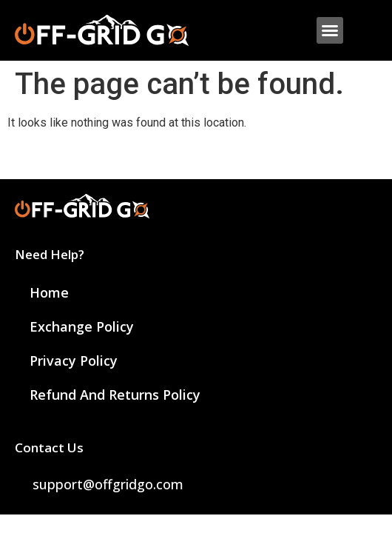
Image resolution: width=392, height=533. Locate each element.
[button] (330, 30)
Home (49, 292)
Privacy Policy (74, 361)
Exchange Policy (82, 326)
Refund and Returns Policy (115, 395)
